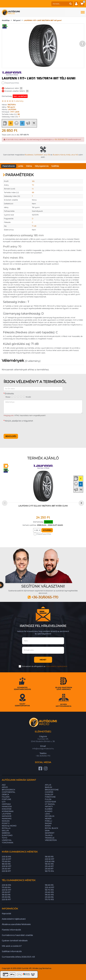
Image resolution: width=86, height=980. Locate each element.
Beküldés (11, 436)
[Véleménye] (43, 407)
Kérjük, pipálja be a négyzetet (19, 421)
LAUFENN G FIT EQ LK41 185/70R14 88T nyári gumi (43, 506)
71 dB (34, 226)
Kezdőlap (6, 20)
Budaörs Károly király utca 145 (65, 155)
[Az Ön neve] (33, 389)
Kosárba (47, 530)
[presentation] (22, 427)
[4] (21, 397)
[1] (12, 397)
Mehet (43, 660)
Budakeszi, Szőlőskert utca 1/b (37, 155)
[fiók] (76, 4)
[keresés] (60, 4)
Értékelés (9, 394)
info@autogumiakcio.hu (43, 749)
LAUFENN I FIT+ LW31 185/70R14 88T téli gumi (43, 20)
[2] (15, 397)
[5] (24, 397)
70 (33, 185)
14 (33, 189)
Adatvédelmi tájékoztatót (57, 666)
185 (33, 181)
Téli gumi (17, 20)
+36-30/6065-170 (61, 139)
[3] (18, 397)
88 (19, 114)
